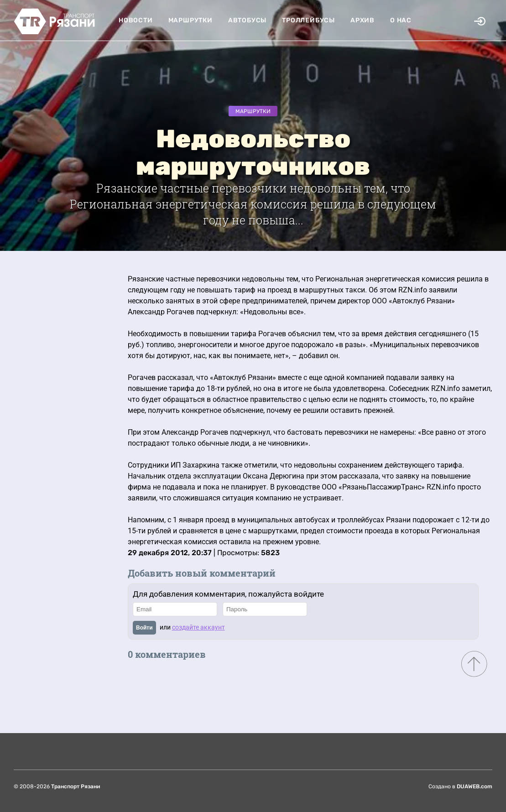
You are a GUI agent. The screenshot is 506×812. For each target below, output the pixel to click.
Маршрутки (190, 20)
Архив (363, 20)
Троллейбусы (308, 20)
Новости (136, 20)
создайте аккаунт (198, 627)
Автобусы (247, 20)
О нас (401, 20)
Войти (144, 628)
